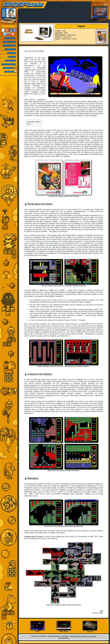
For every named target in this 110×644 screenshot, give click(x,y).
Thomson (28, 70)
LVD (30, 51)
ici (97, 488)
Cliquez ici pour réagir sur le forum (83, 636)
